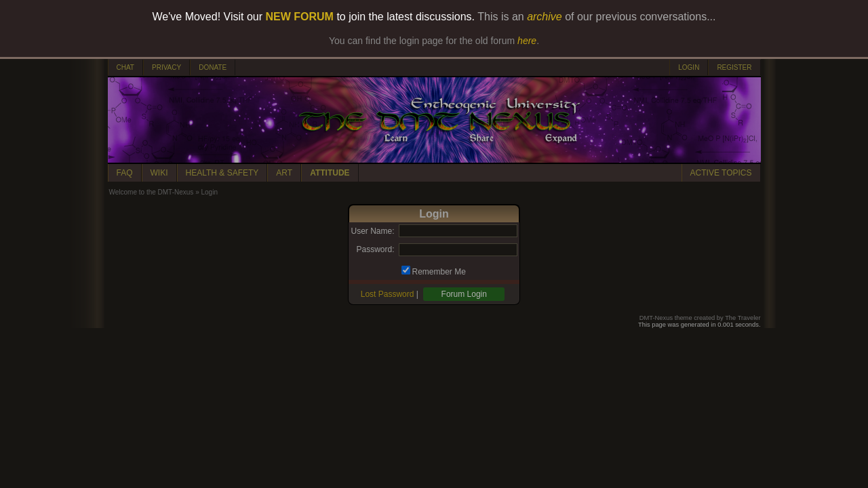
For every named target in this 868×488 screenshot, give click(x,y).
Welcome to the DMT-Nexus (152, 192)
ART (284, 173)
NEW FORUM (300, 17)
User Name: (372, 231)
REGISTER (734, 67)
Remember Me (439, 272)
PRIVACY (166, 67)
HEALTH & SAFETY (222, 173)
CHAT (125, 67)
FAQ (125, 173)
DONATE (213, 67)
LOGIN (689, 67)
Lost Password (388, 294)
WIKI (159, 173)
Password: (375, 249)
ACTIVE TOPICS (721, 173)
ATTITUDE (330, 173)
